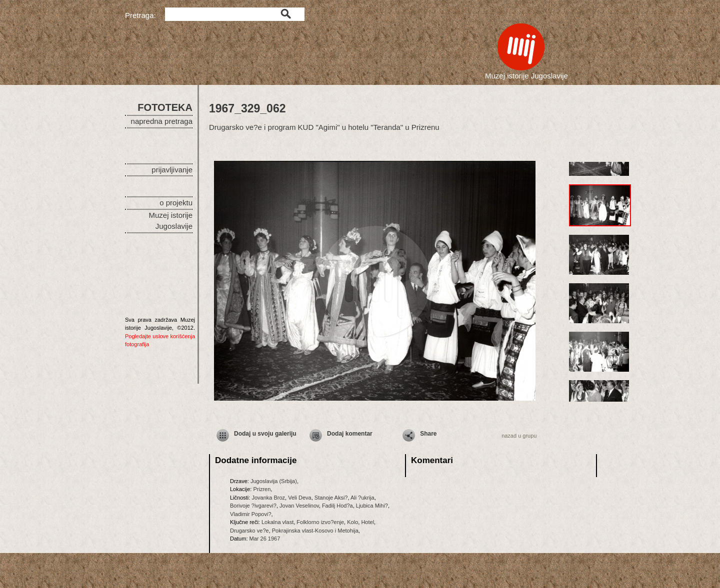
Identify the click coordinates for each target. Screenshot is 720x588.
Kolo (352, 522)
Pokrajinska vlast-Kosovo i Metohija (315, 531)
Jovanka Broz (268, 498)
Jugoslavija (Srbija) (274, 481)
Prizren (262, 489)
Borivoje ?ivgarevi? (253, 506)
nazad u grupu (519, 436)
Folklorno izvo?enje (320, 522)
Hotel (367, 522)
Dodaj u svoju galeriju (265, 434)
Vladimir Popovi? (251, 514)
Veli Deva (299, 498)
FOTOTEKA (165, 107)
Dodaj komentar (350, 434)
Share (428, 434)
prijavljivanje (172, 170)
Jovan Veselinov (299, 506)
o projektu (176, 203)
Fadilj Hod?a (337, 506)
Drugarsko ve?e (249, 531)
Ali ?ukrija (362, 498)
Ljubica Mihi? (372, 506)
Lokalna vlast (277, 522)
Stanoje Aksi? (331, 498)
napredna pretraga (162, 121)
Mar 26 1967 (265, 539)
